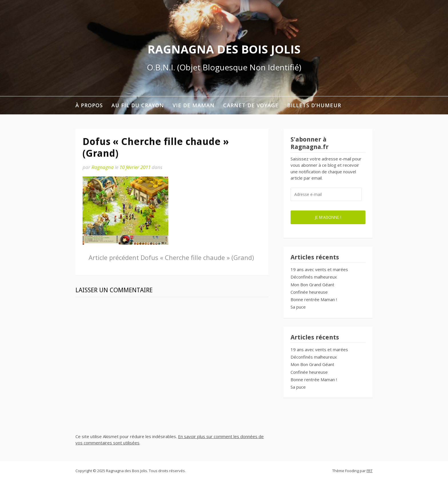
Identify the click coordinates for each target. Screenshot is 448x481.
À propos (89, 105)
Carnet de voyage (251, 105)
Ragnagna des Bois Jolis (224, 49)
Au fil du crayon (138, 105)
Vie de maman (194, 105)
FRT (370, 471)
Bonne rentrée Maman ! (314, 299)
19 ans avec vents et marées (319, 269)
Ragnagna (103, 167)
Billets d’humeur (314, 105)
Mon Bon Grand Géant (312, 285)
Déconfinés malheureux (314, 277)
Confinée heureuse (309, 292)
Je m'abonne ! (328, 217)
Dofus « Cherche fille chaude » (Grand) (171, 257)
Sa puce (298, 307)
